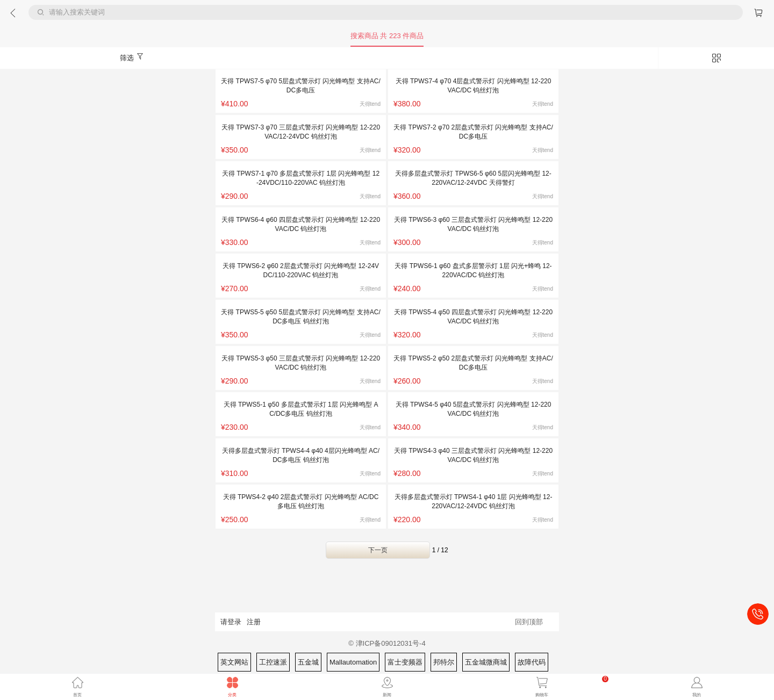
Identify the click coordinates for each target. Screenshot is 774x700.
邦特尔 (444, 662)
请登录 (231, 622)
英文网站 (234, 662)
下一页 (378, 550)
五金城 (308, 662)
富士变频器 (405, 662)
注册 (254, 622)
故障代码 (532, 662)
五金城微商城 (486, 662)
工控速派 (273, 662)
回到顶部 (529, 622)
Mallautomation (353, 662)
